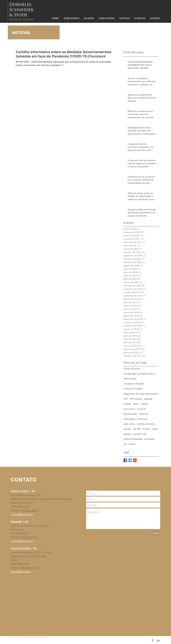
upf (125, 444)
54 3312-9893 (29, 510)
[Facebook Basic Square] (125, 460)
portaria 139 (140, 434)
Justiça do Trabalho (133, 389)
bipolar (145, 404)
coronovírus (129, 409)
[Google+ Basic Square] (135, 460)
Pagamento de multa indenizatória (141, 394)
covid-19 (141, 409)
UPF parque (136, 399)
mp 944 (146, 429)
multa (155, 429)
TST (126, 399)
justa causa (129, 424)
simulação (150, 439)
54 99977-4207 (30, 568)
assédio (127, 404)
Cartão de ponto (132, 369)
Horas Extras (130, 379)
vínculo (132, 444)
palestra (128, 434)
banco (136, 404)
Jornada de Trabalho (134, 384)
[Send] (156, 533)
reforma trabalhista (133, 439)
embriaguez (129, 419)
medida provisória (146, 424)
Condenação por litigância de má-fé (141, 374)
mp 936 (137, 429)
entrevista (142, 419)
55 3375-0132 (29, 537)
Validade (148, 399)
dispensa (144, 414)
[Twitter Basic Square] (130, 460)
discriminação (130, 414)
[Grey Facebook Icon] (152, 640)
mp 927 (127, 429)
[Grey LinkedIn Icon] (158, 640)
